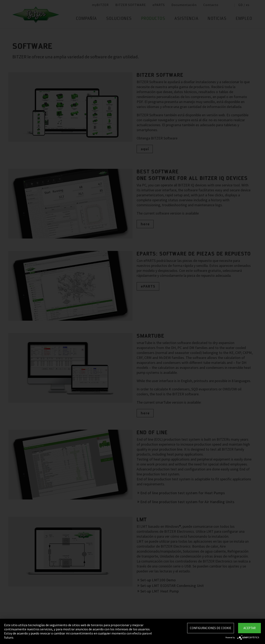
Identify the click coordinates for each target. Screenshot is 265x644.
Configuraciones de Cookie (211, 628)
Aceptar (250, 628)
